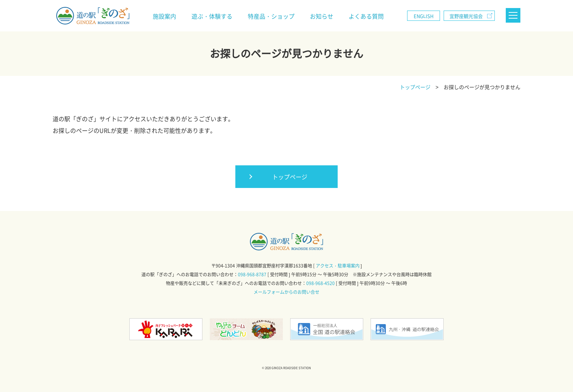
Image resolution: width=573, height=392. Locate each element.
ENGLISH (424, 16)
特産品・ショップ (271, 16)
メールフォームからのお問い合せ (286, 292)
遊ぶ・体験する (212, 16)
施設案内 (164, 16)
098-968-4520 (320, 283)
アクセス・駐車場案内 (338, 266)
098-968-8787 (252, 274)
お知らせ (322, 16)
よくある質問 (366, 16)
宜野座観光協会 (466, 16)
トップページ (290, 177)
